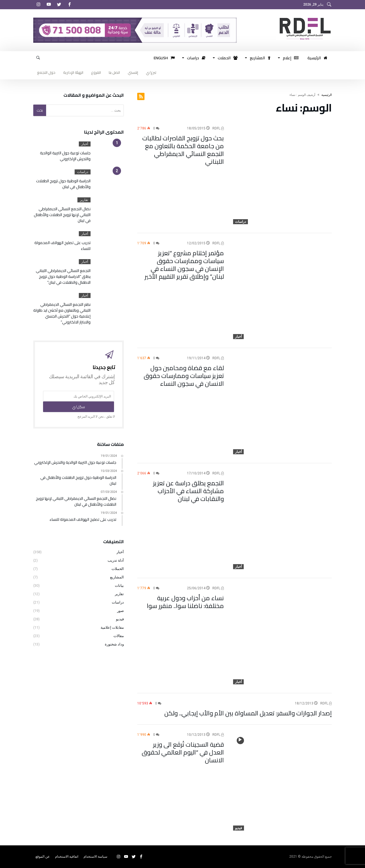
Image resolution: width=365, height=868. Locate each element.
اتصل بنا (114, 72)
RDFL (218, 128)
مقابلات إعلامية (112, 627)
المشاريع (117, 577)
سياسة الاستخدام (95, 857)
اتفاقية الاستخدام (67, 857)
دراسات (240, 222)
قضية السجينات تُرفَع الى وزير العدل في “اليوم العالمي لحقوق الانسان (183, 752)
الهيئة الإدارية (73, 72)
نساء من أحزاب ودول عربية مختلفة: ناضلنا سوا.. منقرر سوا (185, 602)
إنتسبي (133, 72)
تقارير (84, 200)
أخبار (238, 337)
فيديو (239, 828)
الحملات (118, 569)
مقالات (119, 636)
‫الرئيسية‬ (327, 95)
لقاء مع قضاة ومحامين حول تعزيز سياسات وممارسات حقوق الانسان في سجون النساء (184, 376)
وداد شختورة (114, 644)
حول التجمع (46, 72)
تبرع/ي (151, 72)
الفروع (96, 72)
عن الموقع (43, 857)
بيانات (119, 586)
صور (120, 611)
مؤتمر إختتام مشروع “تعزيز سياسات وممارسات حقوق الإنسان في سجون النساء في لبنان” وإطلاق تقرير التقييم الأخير (184, 265)
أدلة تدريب (116, 560)
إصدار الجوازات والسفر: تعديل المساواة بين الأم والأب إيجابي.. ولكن (248, 713)
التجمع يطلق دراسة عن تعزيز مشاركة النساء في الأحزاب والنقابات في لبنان (188, 491)
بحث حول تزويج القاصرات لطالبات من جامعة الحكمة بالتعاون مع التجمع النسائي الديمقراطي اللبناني (183, 150)
